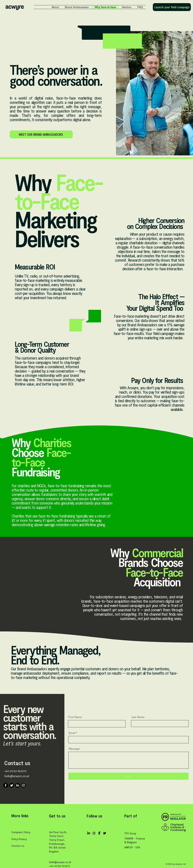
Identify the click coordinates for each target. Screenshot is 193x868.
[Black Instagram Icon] (94, 833)
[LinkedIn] (17, 785)
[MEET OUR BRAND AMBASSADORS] (41, 134)
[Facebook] (6, 785)
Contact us (18, 846)
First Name (75, 717)
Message (74, 749)
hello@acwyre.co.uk (17, 776)
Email (72, 733)
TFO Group (130, 833)
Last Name (138, 717)
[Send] (128, 776)
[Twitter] (12, 785)
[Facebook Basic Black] (99, 833)
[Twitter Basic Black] (105, 833)
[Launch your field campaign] (172, 7)
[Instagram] (23, 785)
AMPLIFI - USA (132, 847)
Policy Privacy (19, 839)
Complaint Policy (21, 832)
